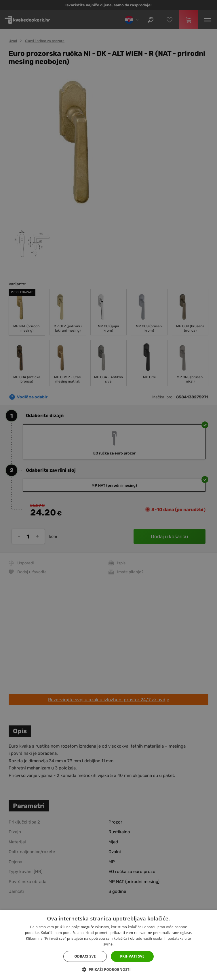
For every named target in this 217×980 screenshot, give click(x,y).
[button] (108, 970)
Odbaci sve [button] (85, 956)
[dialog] (108, 490)
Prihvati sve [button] (132, 956)
